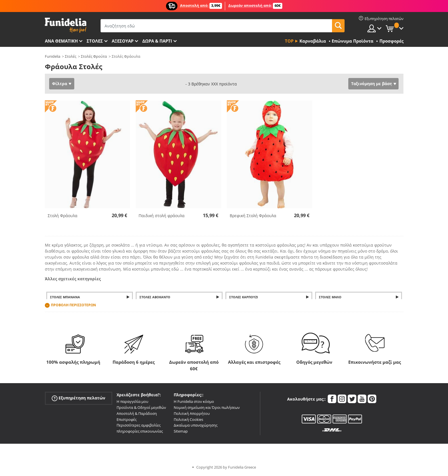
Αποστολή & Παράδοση (137, 413)
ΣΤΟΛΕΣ (95, 41)
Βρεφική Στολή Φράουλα (253, 216)
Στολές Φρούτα (94, 56)
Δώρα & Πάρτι (157, 41)
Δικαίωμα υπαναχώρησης (196, 425)
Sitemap (181, 431)
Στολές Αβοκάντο (155, 297)
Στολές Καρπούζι (244, 297)
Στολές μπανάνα (65, 297)
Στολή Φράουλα (63, 216)
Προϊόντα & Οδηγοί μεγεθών (141, 407)
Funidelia (53, 56)
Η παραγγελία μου (132, 401)
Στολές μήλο (330, 297)
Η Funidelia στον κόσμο (194, 401)
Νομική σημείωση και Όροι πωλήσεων (207, 407)
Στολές (71, 56)
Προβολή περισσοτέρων (73, 305)
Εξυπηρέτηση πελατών (78, 398)
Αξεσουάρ (123, 41)
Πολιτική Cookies (188, 419)
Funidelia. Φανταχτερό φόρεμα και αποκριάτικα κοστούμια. (66, 25)
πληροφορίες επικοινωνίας (140, 431)
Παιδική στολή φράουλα (162, 216)
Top (289, 41)
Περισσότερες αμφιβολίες (139, 425)
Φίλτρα (60, 84)
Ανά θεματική (61, 41)
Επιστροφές (127, 419)
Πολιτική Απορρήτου (192, 413)
